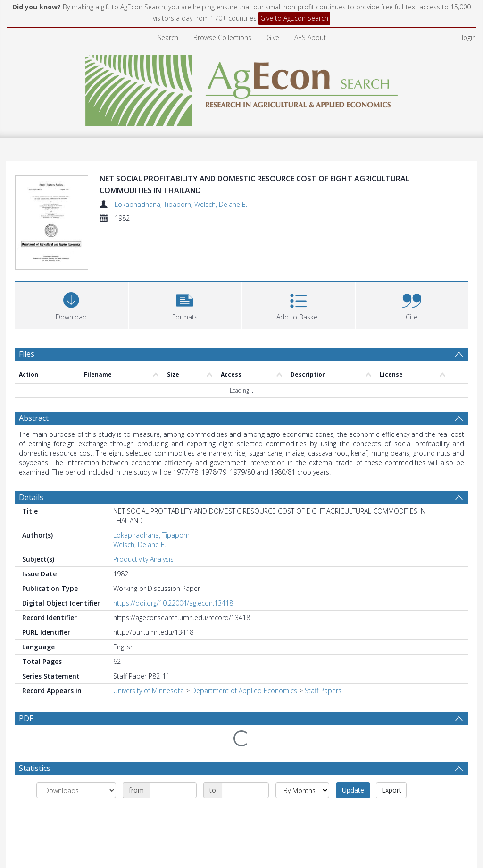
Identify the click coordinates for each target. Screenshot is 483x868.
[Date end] (245, 790)
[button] (185, 304)
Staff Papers (323, 691)
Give (273, 37)
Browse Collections (222, 37)
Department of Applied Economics (244, 691)
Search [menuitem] (168, 37)
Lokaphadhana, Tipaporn (153, 204)
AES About (310, 37)
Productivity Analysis (143, 559)
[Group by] (76, 790)
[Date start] (173, 790)
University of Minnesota (149, 691)
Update (353, 790)
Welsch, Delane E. (221, 204)
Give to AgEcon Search (294, 18)
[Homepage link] (242, 88)
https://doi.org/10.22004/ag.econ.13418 (173, 603)
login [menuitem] (469, 37)
